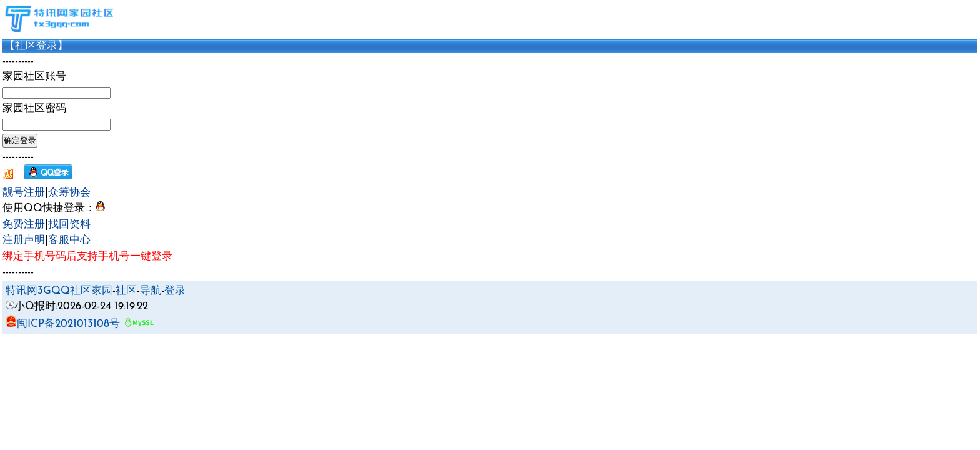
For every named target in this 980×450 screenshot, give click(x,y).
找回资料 (69, 225)
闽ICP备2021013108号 (63, 324)
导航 (151, 291)
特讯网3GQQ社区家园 (59, 291)
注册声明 (24, 240)
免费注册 (24, 225)
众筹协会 (69, 193)
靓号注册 (24, 193)
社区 (126, 291)
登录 (175, 291)
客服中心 (69, 240)
